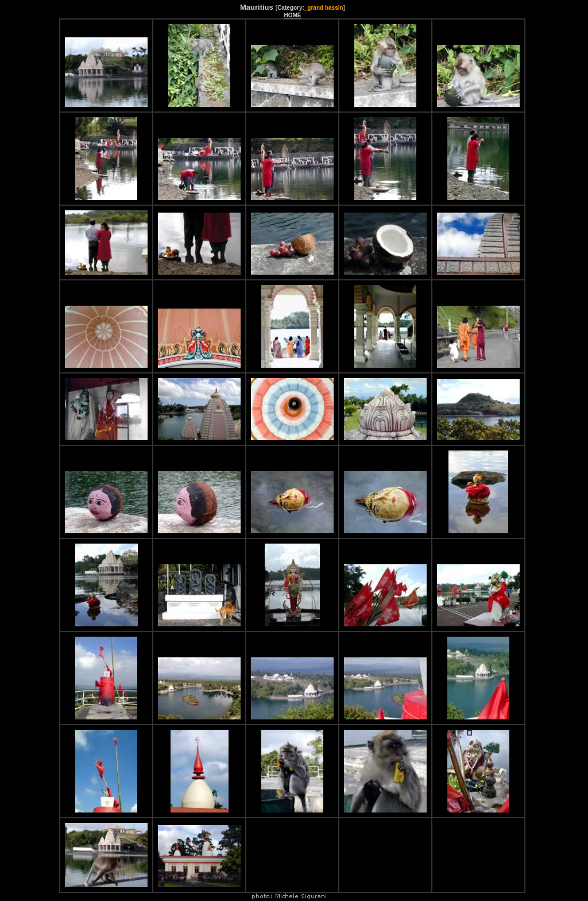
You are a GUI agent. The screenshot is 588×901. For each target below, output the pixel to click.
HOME (292, 15)
